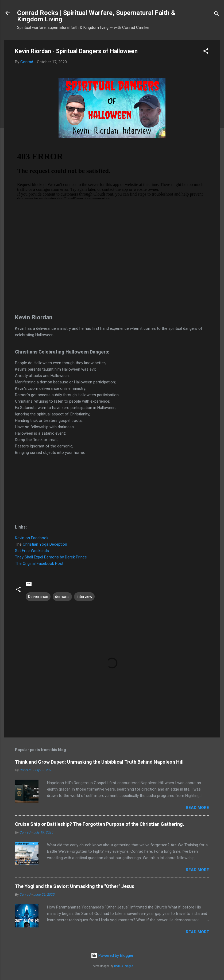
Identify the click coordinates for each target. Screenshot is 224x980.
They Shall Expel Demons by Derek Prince (51, 557)
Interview (84, 597)
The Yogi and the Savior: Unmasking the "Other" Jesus (75, 886)
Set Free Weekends (32, 551)
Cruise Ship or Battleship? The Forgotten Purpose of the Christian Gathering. (100, 824)
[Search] (217, 15)
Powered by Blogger (112, 955)
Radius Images (124, 966)
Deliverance (38, 597)
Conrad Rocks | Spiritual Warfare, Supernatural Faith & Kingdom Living (96, 16)
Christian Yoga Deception (45, 544)
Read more (197, 808)
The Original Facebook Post (39, 564)
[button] (206, 52)
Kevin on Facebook (32, 538)
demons (62, 597)
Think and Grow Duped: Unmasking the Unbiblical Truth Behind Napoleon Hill (99, 762)
